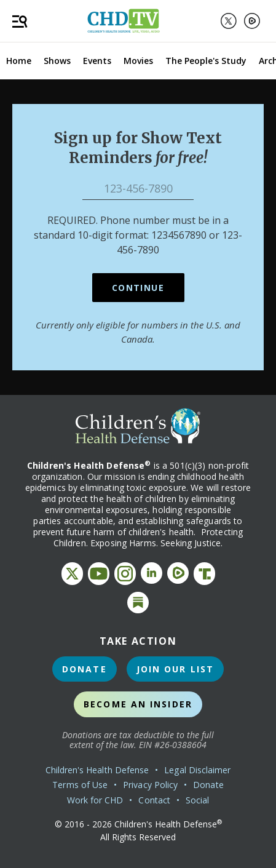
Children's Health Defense (97, 770)
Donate (85, 669)
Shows (57, 61)
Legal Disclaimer (197, 770)
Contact (154, 800)
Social (197, 800)
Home (19, 61)
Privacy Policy (150, 785)
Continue (138, 288)
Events (97, 61)
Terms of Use (80, 785)
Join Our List (175, 669)
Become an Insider (138, 704)
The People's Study (206, 61)
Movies (138, 61)
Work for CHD (95, 800)
